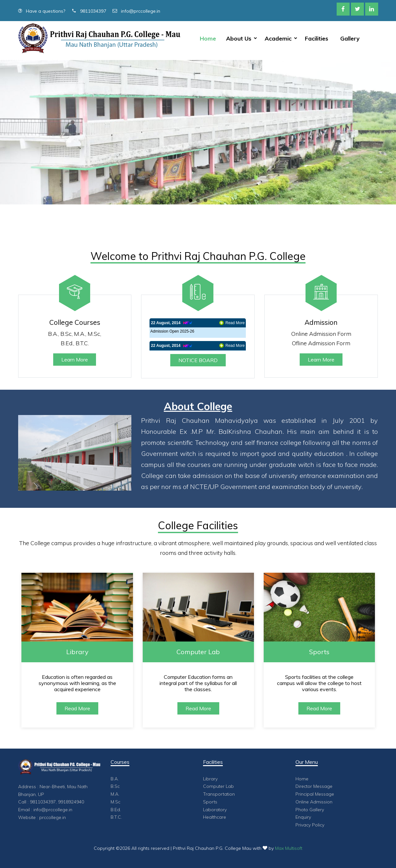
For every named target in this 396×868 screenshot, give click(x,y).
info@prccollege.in (136, 11)
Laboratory (215, 810)
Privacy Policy (310, 825)
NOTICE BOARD (198, 360)
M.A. (115, 794)
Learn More (75, 360)
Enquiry (303, 817)
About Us (239, 38)
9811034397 (89, 11)
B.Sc (115, 786)
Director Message (314, 786)
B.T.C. (116, 817)
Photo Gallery (310, 810)
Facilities (317, 38)
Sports (210, 802)
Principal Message (315, 794)
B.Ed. (116, 810)
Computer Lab (218, 786)
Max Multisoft (289, 848)
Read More (235, 323)
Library (210, 779)
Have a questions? (42, 11)
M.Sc (115, 802)
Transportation (219, 794)
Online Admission (314, 802)
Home (208, 38)
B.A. (115, 779)
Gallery (350, 38)
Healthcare (215, 817)
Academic (278, 38)
